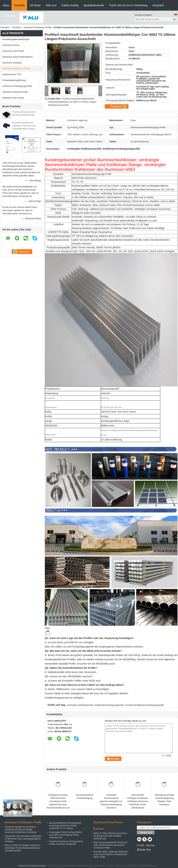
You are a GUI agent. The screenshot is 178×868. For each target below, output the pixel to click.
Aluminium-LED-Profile (13, 51)
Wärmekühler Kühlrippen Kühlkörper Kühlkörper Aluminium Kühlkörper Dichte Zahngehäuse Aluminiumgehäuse (138, 803)
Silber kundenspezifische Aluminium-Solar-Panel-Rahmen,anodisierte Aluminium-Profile (111, 845)
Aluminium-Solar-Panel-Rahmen (18, 57)
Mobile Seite (144, 850)
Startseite (5, 27)
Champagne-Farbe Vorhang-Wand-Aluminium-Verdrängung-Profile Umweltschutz (66, 835)
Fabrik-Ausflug (70, 5)
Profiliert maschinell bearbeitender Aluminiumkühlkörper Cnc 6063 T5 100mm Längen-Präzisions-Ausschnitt (73, 102)
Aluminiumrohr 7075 (12, 74)
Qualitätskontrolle (94, 5)
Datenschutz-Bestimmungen (32, 866)
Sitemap (150, 845)
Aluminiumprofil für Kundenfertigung (84, 797)
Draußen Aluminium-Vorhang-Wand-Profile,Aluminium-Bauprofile (66, 843)
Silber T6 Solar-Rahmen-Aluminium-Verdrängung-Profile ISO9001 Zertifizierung (111, 836)
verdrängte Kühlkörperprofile (80, 705)
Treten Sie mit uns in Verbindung (128, 5)
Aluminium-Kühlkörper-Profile (37, 27)
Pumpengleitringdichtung (14, 80)
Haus (6, 5)
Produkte (19, 5)
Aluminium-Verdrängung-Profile (17, 86)
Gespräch (158, 5)
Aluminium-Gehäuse (12, 63)
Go (175, 19)
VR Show (35, 5)
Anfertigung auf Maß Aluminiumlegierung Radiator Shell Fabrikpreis (164, 800)
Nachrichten (10, 16)
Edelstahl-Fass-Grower (13, 98)
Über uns (51, 5)
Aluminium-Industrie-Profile (15, 92)
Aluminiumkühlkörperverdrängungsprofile (145, 705)
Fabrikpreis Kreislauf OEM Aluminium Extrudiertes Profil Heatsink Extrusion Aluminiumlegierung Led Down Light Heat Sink (58, 803)
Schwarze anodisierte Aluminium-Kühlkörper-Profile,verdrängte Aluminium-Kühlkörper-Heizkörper (21, 830)
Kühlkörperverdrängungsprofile (109, 705)
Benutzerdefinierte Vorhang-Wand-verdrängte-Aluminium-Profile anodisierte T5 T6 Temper (65, 826)
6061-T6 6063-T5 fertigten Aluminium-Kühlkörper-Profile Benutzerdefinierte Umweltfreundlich (23, 848)
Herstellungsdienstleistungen (16, 39)
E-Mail (140, 845)
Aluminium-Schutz (11, 45)
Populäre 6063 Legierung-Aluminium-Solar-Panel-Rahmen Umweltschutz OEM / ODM (111, 854)
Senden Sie (146, 832)
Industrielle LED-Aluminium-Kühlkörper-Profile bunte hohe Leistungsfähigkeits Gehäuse (24, 126)
